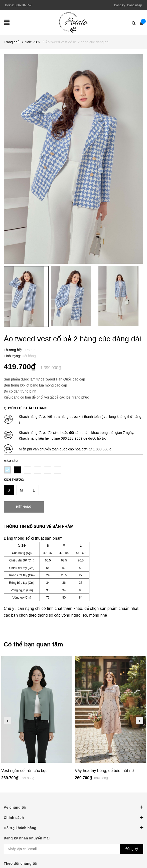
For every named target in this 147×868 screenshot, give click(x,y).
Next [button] (139, 721)
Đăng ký (120, 5)
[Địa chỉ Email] (73, 849)
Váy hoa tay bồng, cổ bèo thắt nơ (104, 771)
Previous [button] (8, 721)
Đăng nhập (135, 5)
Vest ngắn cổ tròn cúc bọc (24, 771)
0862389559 (23, 5)
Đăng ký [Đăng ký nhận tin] (132, 849)
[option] (37, 720)
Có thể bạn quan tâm (33, 644)
